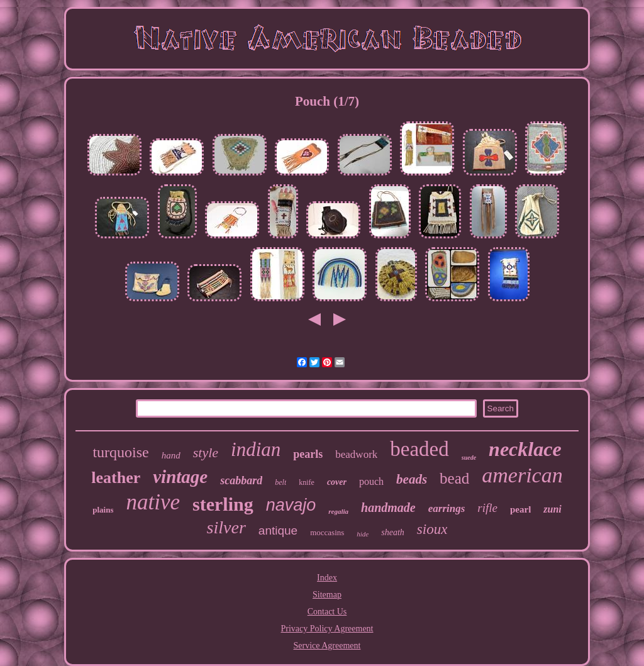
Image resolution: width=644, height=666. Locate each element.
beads (412, 479)
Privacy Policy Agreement (327, 629)
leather (116, 478)
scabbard (241, 480)
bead (454, 478)
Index (327, 578)
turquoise (120, 452)
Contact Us (327, 612)
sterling (223, 504)
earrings (447, 508)
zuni (552, 509)
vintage (180, 477)
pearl (520, 509)
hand (171, 455)
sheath (393, 532)
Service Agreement (327, 646)
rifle (487, 508)
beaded (419, 449)
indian (256, 449)
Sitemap (327, 595)
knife (307, 482)
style (206, 452)
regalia (338, 511)
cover (337, 482)
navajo (291, 505)
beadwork (356, 454)
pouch (371, 481)
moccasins (327, 532)
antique (278, 530)
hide (363, 534)
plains (103, 510)
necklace (525, 449)
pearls (308, 454)
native (153, 502)
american (522, 475)
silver (226, 527)
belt (280, 482)
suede (469, 458)
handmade (388, 508)
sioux (432, 529)
